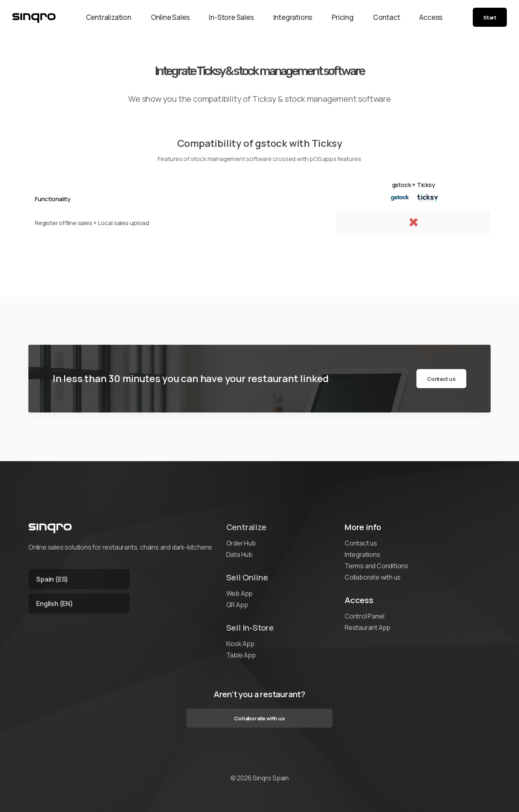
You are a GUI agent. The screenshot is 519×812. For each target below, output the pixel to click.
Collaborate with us (373, 577)
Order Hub (241, 543)
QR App (237, 605)
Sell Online (247, 577)
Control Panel (364, 616)
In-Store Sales (231, 17)
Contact (387, 17)
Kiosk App (240, 644)
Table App (241, 655)
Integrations (293, 17)
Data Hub (239, 554)
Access (431, 17)
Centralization (109, 17)
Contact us (441, 379)
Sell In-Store (250, 628)
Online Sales (170, 17)
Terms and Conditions (376, 566)
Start (490, 17)
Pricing (343, 17)
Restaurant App (368, 627)
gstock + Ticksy (414, 185)
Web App (240, 593)
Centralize (246, 527)
